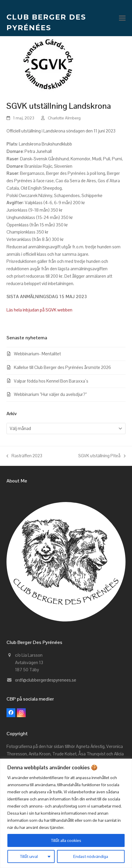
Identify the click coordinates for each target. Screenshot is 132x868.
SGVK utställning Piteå (102, 456)
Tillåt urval (29, 856)
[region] (66, 813)
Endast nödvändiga (91, 856)
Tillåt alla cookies (66, 840)
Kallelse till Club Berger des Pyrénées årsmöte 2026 (62, 367)
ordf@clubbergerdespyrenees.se (46, 680)
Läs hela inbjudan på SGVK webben (40, 310)
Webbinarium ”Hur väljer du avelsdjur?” (50, 394)
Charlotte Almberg (64, 118)
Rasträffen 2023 (24, 456)
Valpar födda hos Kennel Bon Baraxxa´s (51, 381)
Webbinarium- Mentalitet (37, 354)
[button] (122, 18)
